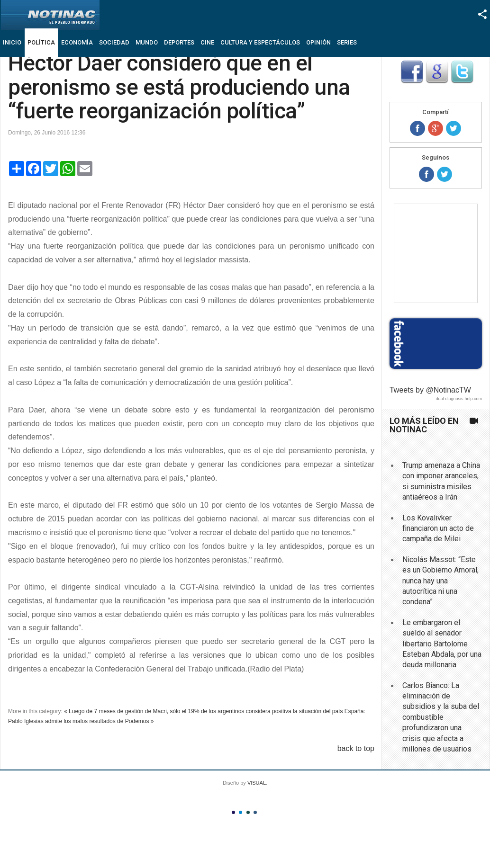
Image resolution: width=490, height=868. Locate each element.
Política (41, 42)
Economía (77, 42)
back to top (356, 748)
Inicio (12, 42)
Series (347, 42)
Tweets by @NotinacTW (430, 390)
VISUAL (257, 783)
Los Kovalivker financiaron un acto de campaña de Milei (438, 528)
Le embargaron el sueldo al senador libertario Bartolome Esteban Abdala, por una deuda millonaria (442, 644)
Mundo (147, 42)
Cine (207, 42)
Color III (248, 812)
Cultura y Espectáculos (260, 42)
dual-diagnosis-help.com (459, 399)
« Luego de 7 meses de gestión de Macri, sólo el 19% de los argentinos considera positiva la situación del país (203, 711)
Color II (240, 812)
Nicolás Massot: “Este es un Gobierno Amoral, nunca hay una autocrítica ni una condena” (440, 581)
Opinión (318, 42)
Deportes (179, 42)
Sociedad (114, 42)
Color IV (255, 812)
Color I (233, 812)
